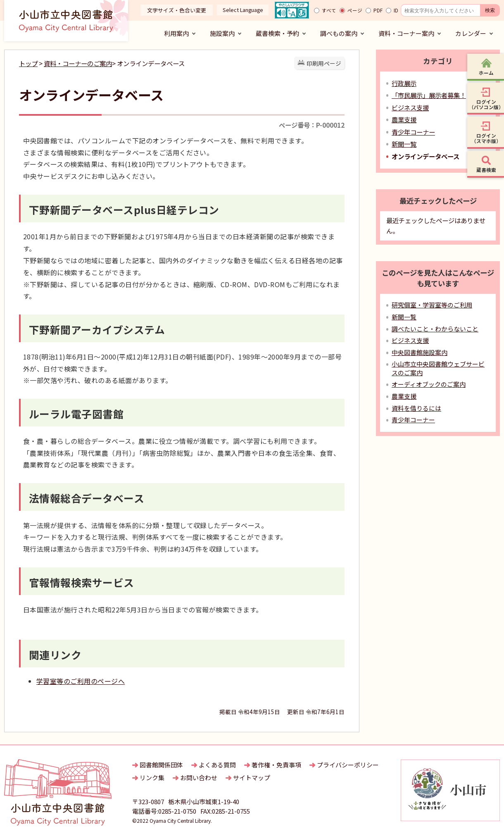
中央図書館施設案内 (420, 352)
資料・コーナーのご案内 (78, 63)
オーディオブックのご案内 (429, 384)
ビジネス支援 (410, 107)
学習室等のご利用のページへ (81, 681)
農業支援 (404, 119)
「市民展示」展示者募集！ (429, 95)
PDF (378, 10)
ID (396, 10)
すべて (329, 10)
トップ (28, 63)
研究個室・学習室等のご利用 (432, 305)
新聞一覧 (404, 144)
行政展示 (404, 83)
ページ (355, 10)
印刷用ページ (324, 63)
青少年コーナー (413, 132)
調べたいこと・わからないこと (435, 329)
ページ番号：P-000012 (312, 125)
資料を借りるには (416, 408)
